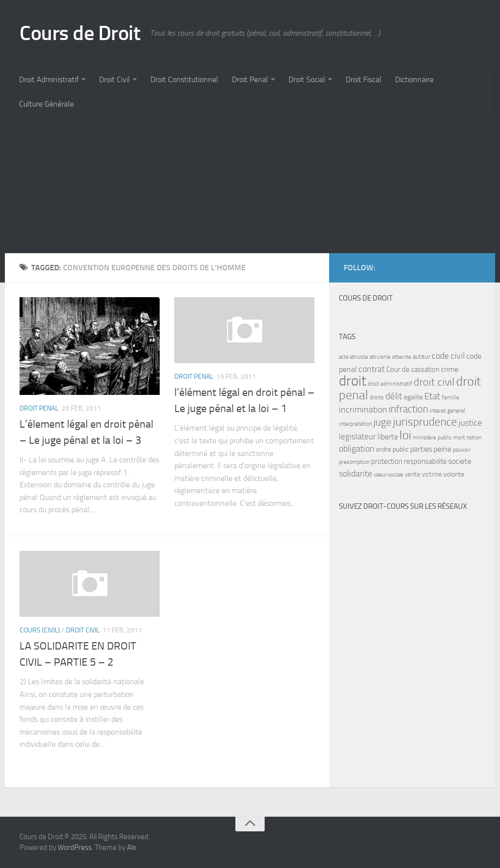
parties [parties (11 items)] (421, 449)
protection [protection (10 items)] (387, 461)
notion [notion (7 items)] (474, 437)
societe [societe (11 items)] (460, 461)
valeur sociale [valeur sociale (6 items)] (388, 475)
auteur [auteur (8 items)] (421, 357)
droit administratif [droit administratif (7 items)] (390, 384)
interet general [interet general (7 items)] (448, 411)
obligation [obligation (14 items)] (357, 449)
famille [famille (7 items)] (450, 397)
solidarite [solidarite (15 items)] (355, 474)
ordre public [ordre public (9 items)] (392, 449)
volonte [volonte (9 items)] (454, 474)
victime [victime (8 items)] (432, 474)
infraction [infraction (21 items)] (408, 409)
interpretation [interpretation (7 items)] (355, 424)
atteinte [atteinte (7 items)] (402, 357)
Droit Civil (115, 79)
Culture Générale (46, 104)
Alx (132, 847)
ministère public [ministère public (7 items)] (432, 437)
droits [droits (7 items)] (377, 397)
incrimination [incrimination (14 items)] (363, 410)
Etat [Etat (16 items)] (432, 396)
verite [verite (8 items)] (413, 474)
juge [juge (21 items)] (383, 422)
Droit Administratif (49, 79)
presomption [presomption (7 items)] (354, 462)
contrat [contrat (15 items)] (372, 369)
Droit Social (307, 79)
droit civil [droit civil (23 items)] (434, 382)
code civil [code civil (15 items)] (448, 356)
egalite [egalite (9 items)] (413, 397)
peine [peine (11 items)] (442, 449)
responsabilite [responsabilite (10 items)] (425, 461)
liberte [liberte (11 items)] (388, 437)
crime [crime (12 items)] (450, 369)
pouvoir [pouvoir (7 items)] (462, 450)
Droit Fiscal (364, 79)
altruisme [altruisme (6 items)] (380, 357)
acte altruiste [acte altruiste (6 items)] (354, 357)
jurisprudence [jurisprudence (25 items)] (425, 422)
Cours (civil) (40, 630)
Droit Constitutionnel (184, 79)
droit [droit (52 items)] (353, 381)
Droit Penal (250, 79)
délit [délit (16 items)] (394, 396)
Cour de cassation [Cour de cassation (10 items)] (413, 369)
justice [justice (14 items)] (470, 423)
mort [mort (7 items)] (459, 437)
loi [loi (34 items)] (405, 435)
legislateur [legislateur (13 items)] (357, 436)
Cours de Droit (80, 33)
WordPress (75, 847)
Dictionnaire (414, 79)
